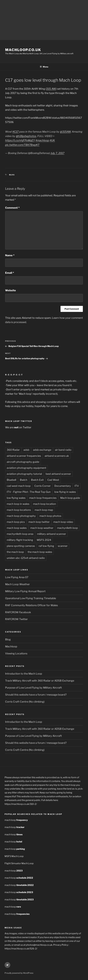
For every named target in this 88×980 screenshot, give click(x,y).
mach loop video (63, 522)
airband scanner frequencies (24, 456)
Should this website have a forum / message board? (36, 695)
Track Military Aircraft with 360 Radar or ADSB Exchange (40, 681)
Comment (12, 208)
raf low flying (46, 546)
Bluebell (11, 480)
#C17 (16, 132)
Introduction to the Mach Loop (24, 674)
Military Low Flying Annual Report (25, 591)
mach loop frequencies (43, 498)
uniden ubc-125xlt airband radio (26, 558)
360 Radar (13, 450)
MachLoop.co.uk (23, 50)
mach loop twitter (39, 522)
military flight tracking (20, 540)
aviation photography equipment (26, 468)
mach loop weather (42, 528)
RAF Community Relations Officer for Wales (31, 605)
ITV (77, 486)
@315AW (65, 132)
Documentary (63, 486)
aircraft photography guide (23, 462)
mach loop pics (16, 522)
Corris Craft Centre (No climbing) (25, 702)
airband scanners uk (57, 456)
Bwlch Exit (37, 480)
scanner (63, 546)
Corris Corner (42, 486)
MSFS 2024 (44, 540)
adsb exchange (42, 450)
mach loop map (44, 510)
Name (10, 255)
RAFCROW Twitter (16, 619)
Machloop (11, 646)
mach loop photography (21, 516)
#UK (52, 140)
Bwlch (24, 480)
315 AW (51, 89)
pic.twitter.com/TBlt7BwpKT (22, 145)
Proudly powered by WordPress (19, 973)
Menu (44, 67)
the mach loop (15, 552)
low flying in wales (65, 492)
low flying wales (16, 498)
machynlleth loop (67, 528)
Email (10, 273)
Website (11, 290)
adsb (26, 450)
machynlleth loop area (20, 534)
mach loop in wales (18, 504)
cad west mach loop (19, 486)
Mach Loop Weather (17, 584)
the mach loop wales (40, 552)
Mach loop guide (70, 498)
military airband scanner (52, 534)
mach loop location (45, 504)
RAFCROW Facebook (18, 612)
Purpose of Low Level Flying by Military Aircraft (33, 688)
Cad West (53, 480)
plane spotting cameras (21, 546)
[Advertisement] (44, 20)
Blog (12, 175)
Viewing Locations (16, 653)
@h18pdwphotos (26, 136)
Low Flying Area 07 (17, 577)
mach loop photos (50, 516)
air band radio (63, 450)
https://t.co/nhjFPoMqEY (20, 140)
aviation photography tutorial (24, 474)
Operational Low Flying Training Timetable (31, 598)
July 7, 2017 (57, 153)
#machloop (42, 140)
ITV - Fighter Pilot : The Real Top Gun (29, 492)
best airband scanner (58, 474)
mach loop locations (19, 510)
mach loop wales (17, 528)
